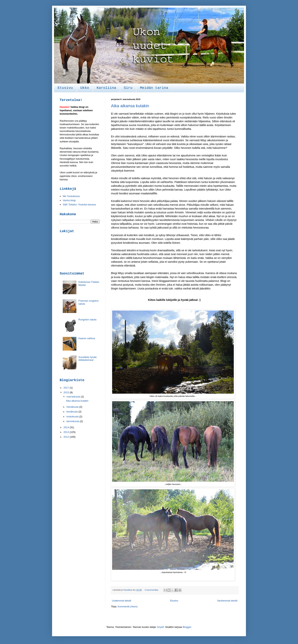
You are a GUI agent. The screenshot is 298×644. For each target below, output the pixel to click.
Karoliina (106, 88)
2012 (67, 437)
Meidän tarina (154, 88)
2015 (67, 392)
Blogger (187, 627)
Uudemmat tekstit (122, 601)
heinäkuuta (73, 407)
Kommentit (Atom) (128, 607)
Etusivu (65, 88)
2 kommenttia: (152, 590)
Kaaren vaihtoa (87, 338)
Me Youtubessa (71, 196)
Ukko (85, 88)
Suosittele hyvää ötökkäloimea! (87, 359)
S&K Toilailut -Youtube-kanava (79, 205)
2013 (67, 432)
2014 (67, 427)
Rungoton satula (87, 320)
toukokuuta (73, 417)
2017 (67, 388)
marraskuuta (74, 397)
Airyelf (160, 627)
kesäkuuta (73, 412)
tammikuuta (73, 421)
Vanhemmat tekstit (227, 601)
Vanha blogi (69, 200)
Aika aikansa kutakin (130, 106)
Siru (128, 88)
